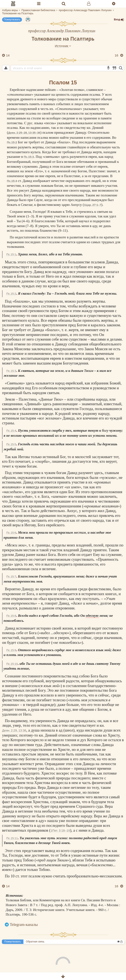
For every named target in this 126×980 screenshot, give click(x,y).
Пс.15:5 (11, 444)
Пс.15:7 (11, 577)
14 (7, 55)
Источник (63, 46)
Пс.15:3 (29, 157)
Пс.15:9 (11, 650)
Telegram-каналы (24, 924)
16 (117, 55)
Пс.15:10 (12, 664)
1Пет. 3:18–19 (60, 830)
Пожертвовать (12, 20)
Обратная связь (35, 942)
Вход (119, 20)
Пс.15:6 (11, 533)
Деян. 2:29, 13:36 (14, 730)
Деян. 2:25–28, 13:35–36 (24, 133)
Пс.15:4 (12, 181)
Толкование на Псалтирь (63, 39)
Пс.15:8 (11, 616)
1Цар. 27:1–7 (93, 205)
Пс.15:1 (11, 254)
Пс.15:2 (12, 142)
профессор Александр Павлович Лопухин (62, 31)
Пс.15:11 (12, 838)
